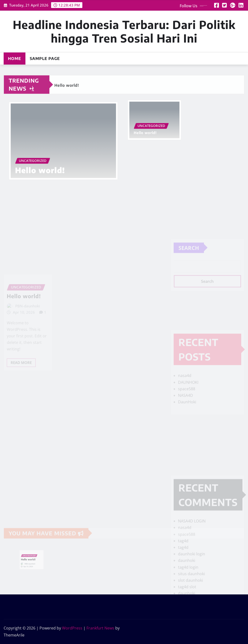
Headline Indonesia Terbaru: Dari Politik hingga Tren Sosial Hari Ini (124, 31)
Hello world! (43, 166)
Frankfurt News (100, 628)
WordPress (72, 628)
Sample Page (45, 59)
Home (15, 59)
